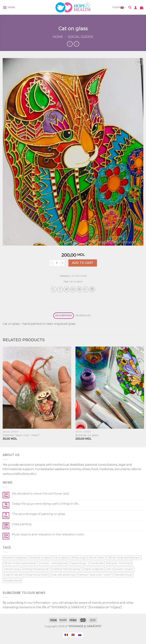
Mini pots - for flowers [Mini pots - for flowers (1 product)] (119, 563)
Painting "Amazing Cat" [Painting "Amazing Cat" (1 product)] (36, 569)
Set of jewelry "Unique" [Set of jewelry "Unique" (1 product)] (120, 569)
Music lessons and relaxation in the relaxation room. (48, 534)
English (119, 7)
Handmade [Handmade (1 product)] (97, 563)
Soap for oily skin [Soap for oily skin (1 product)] (13, 575)
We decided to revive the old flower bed (40, 494)
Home (58, 37)
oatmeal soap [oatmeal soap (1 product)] (12, 569)
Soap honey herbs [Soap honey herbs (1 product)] (37, 575)
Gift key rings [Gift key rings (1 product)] (78, 558)
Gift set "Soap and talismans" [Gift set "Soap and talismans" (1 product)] (124, 558)
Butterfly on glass (87, 435)
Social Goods (81, 37)
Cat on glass (76, 281)
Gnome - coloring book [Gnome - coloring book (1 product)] (54, 563)
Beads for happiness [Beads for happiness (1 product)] (15, 558)
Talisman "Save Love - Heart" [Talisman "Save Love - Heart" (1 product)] (95, 575)
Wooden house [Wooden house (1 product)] (123, 575)
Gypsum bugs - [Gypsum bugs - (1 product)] (79, 563)
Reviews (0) (83, 315)
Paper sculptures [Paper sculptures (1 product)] (94, 569)
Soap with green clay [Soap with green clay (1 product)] (63, 575)
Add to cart (83, 263)
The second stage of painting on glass (38, 514)
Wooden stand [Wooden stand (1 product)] (12, 581)
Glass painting (22, 524)
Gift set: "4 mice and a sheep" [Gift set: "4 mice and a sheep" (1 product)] (20, 563)
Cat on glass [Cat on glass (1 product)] (61, 558)
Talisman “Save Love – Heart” (21, 435)
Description (64, 315)
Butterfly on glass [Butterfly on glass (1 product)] (40, 558)
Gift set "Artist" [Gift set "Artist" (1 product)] (97, 558)
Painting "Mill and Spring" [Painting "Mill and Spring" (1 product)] (67, 569)
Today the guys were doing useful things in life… (46, 504)
